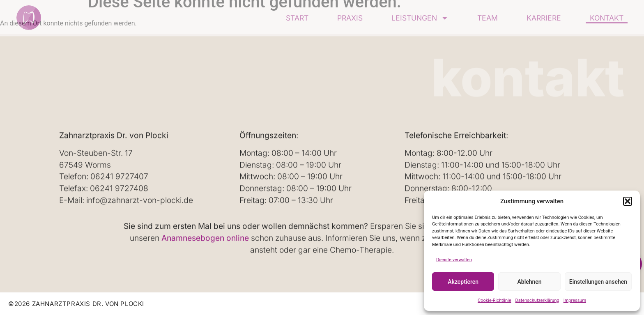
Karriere (544, 18)
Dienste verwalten (454, 260)
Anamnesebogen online (205, 238)
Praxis (350, 18)
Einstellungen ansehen (598, 282)
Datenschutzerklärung (537, 300)
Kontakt (607, 18)
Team (488, 18)
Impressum (575, 300)
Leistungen (420, 18)
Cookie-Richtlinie (494, 300)
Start (297, 18)
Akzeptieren (463, 282)
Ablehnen (530, 282)
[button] (628, 201)
